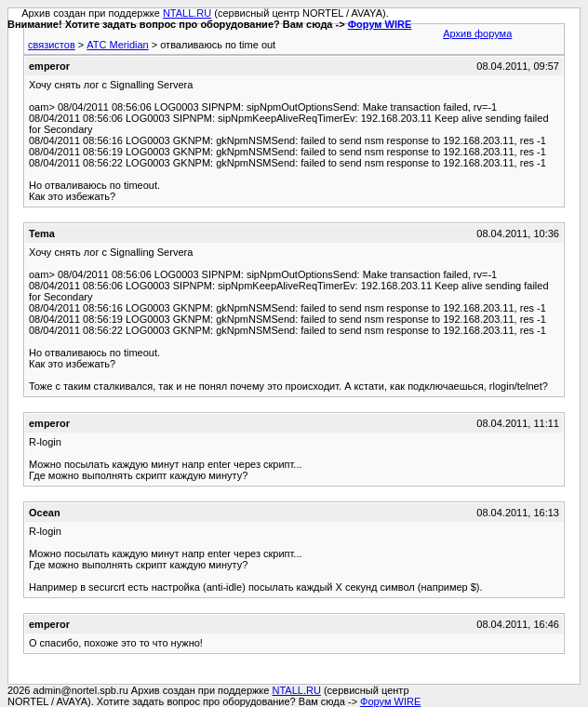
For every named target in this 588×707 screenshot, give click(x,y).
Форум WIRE (380, 24)
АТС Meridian (117, 45)
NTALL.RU (187, 13)
